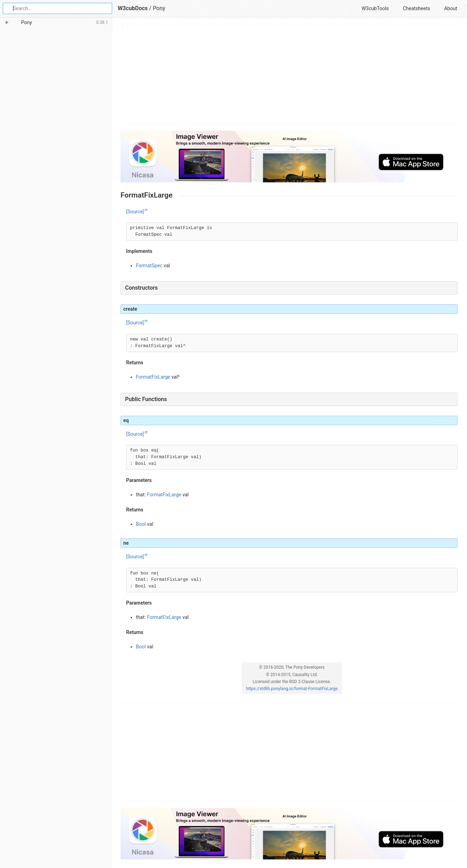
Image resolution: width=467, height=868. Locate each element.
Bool (141, 524)
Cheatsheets (417, 8)
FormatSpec (149, 266)
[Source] (135, 212)
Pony (159, 8)
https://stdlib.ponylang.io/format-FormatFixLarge (292, 689)
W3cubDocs (133, 8)
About (451, 8)
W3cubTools (375, 8)
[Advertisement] (289, 74)
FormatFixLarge (153, 377)
